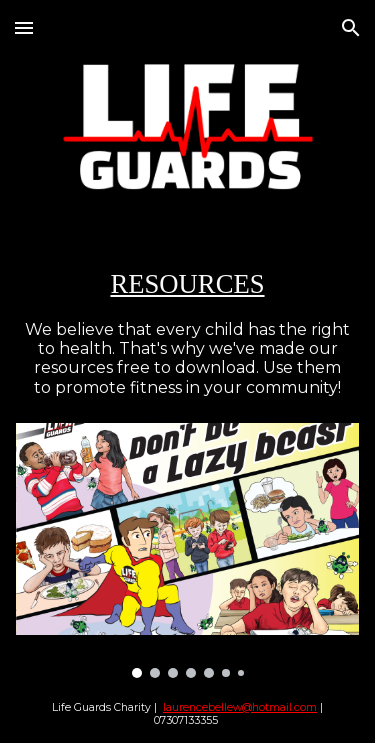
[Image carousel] (188, 550)
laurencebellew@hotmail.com (240, 707)
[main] (188, 284)
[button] (24, 27)
